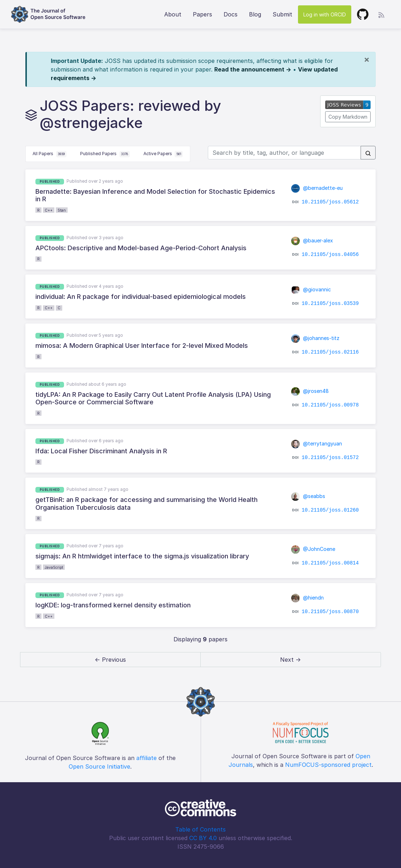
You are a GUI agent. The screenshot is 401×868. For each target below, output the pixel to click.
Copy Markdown (348, 117)
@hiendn (308, 598)
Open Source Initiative (99, 766)
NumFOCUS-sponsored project (328, 765)
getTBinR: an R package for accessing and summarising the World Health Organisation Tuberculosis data (146, 504)
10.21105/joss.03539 (330, 304)
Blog (255, 14)
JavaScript (54, 567)
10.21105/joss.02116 (330, 352)
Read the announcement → (253, 69)
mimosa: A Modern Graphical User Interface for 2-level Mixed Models (142, 346)
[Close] (367, 59)
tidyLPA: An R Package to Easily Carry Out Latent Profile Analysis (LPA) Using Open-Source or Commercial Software (153, 398)
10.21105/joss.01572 (330, 458)
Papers (202, 14)
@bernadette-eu (317, 188)
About (173, 14)
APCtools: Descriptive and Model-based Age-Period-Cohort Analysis (141, 248)
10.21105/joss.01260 (330, 510)
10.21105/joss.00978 (330, 405)
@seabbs (308, 496)
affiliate (146, 758)
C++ (49, 210)
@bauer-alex (312, 240)
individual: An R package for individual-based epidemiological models (141, 297)
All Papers (50, 154)
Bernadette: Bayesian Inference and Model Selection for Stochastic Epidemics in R (155, 195)
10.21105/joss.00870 (330, 612)
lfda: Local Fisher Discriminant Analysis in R (101, 451)
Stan (62, 210)
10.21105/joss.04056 (330, 255)
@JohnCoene (313, 549)
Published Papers (105, 154)
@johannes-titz (316, 338)
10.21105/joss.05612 (330, 202)
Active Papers (163, 154)
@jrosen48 (310, 391)
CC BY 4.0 (203, 838)
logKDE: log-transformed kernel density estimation (113, 605)
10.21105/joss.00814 (330, 563)
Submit (282, 14)
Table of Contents (200, 829)
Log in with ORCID (325, 14)
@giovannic (311, 289)
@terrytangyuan (317, 443)
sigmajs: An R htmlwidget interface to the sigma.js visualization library (142, 556)
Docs (231, 14)
